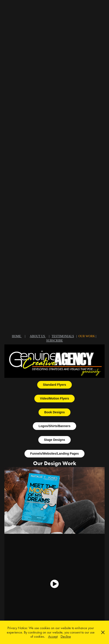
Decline (66, 636)
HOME (17, 336)
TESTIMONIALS (63, 336)
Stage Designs (54, 440)
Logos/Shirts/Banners (54, 426)
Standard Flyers (54, 385)
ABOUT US (38, 336)
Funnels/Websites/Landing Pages (54, 454)
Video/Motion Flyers (55, 398)
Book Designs (54, 412)
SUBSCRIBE (54, 341)
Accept (53, 636)
